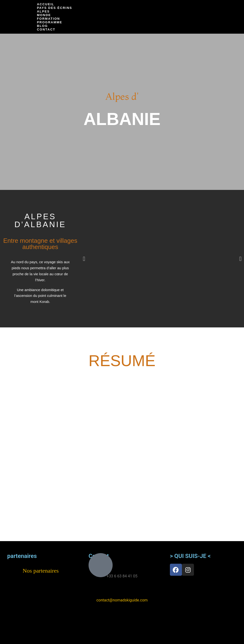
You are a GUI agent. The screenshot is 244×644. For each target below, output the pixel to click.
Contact (46, 29)
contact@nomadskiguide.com (122, 600)
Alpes (43, 11)
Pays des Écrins (54, 8)
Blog (42, 26)
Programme (49, 22)
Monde (44, 15)
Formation (48, 19)
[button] (84, 259)
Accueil (45, 4)
